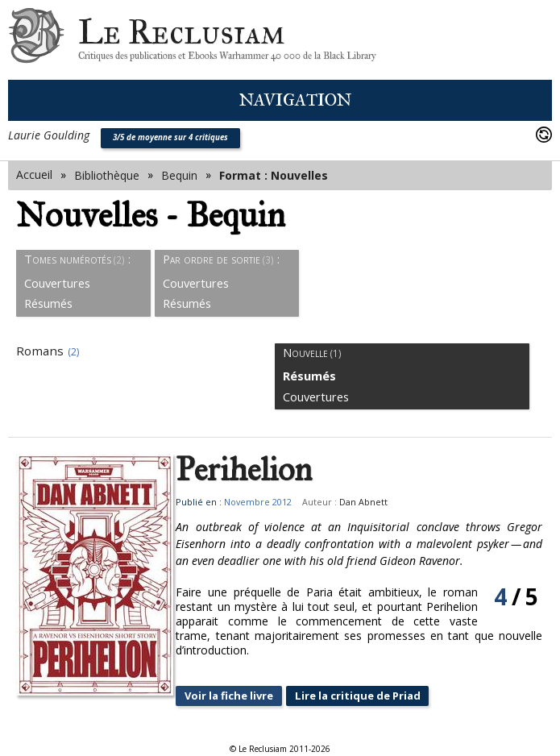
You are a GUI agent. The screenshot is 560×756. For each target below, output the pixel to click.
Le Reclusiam (36, 40)
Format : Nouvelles (274, 175)
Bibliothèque (107, 175)
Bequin (179, 175)
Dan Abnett (378, 502)
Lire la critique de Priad (386, 696)
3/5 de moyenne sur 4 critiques (170, 137)
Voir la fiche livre (248, 696)
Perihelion (259, 470)
